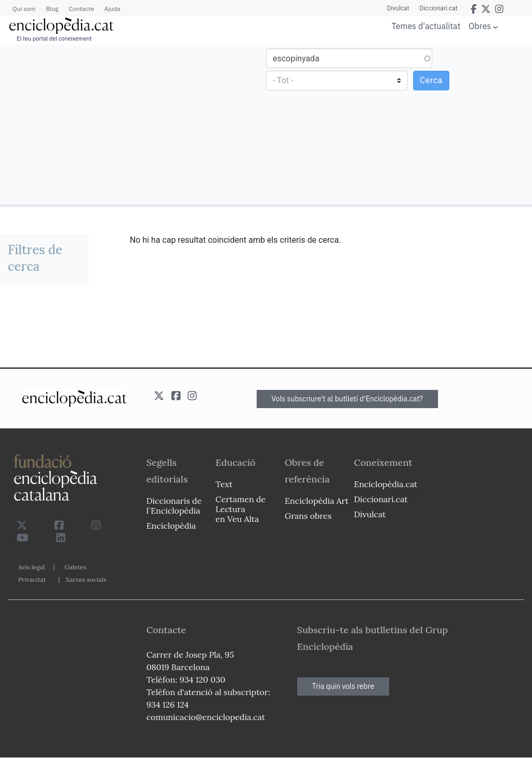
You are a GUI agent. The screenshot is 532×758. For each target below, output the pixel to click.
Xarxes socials (86, 579)
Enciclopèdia (171, 526)
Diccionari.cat (439, 8)
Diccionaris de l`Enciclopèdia (174, 506)
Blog (52, 9)
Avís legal (31, 567)
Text (224, 484)
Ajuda (112, 9)
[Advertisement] (134, 124)
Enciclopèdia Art (317, 501)
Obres (480, 26)
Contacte (81, 9)
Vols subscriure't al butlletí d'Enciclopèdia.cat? (348, 399)
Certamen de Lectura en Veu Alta (241, 509)
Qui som (24, 9)
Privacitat (32, 579)
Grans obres (308, 516)
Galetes (75, 567)
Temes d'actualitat (426, 26)
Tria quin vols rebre (343, 686)
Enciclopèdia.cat (385, 484)
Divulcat (398, 8)
